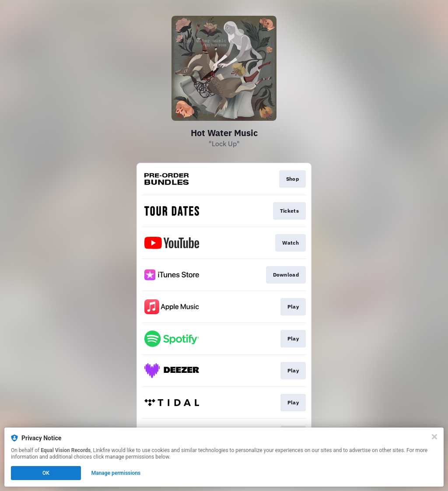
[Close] (434, 437)
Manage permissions (116, 473)
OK (46, 473)
